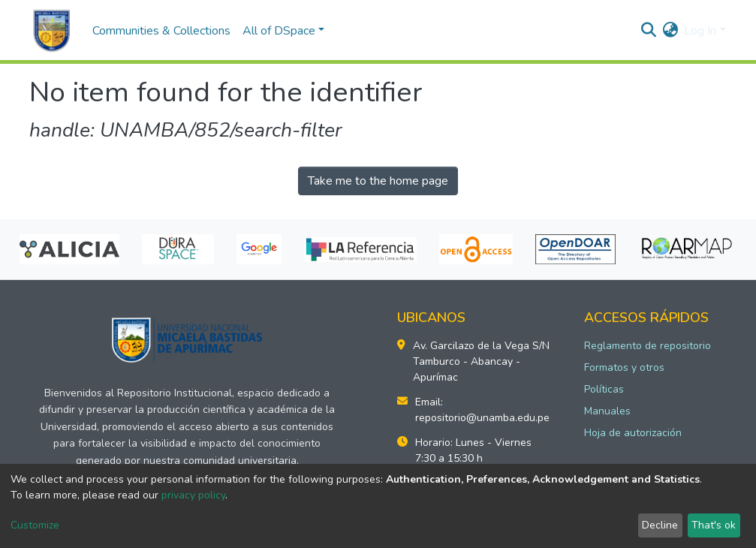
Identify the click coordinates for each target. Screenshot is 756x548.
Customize (35, 525)
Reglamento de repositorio (648, 346)
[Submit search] (648, 31)
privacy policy (193, 495)
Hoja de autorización (633, 433)
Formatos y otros (624, 367)
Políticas (604, 389)
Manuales (607, 411)
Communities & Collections (161, 31)
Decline (660, 525)
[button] (670, 31)
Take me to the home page (378, 181)
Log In (700, 31)
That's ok (714, 525)
